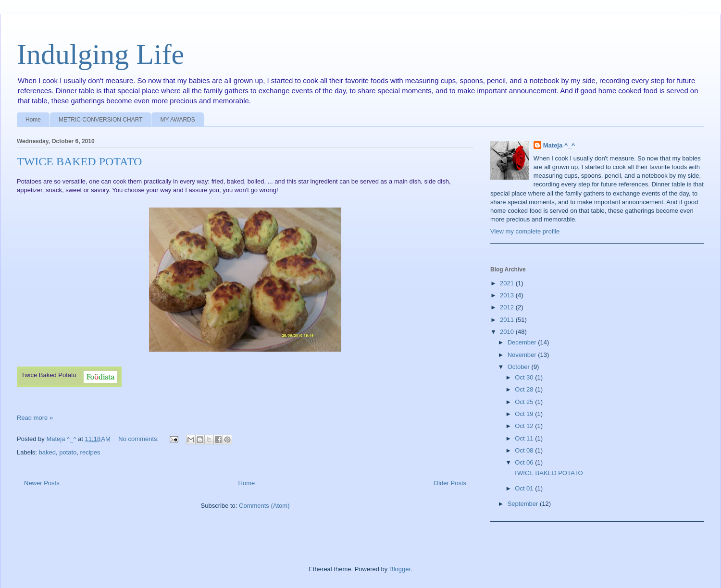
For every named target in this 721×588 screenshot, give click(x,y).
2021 (508, 283)
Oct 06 (525, 462)
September (524, 504)
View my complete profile (525, 231)
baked (47, 452)
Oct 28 (525, 389)
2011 (508, 320)
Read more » (35, 418)
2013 (508, 295)
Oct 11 (525, 438)
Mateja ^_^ (559, 145)
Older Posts (450, 483)
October (520, 367)
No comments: (139, 439)
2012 (508, 307)
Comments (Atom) (264, 506)
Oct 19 (525, 414)
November (523, 355)
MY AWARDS (177, 120)
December (523, 342)
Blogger (400, 569)
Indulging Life (100, 54)
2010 (508, 332)
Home (33, 120)
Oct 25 (525, 402)
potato (68, 452)
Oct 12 (525, 426)
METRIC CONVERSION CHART (100, 120)
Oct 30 (525, 377)
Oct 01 (525, 488)
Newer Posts (42, 483)
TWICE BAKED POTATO (79, 161)
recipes (90, 452)
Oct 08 (525, 450)
